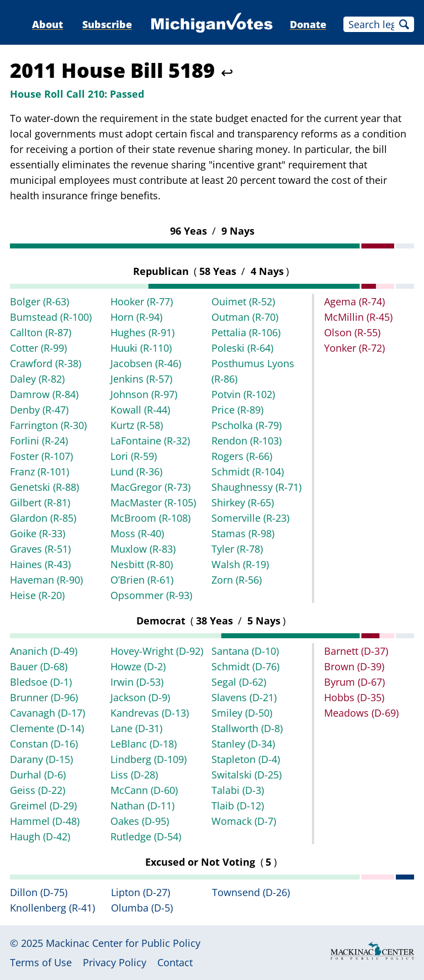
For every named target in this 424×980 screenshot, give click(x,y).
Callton (41, 332)
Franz (39, 472)
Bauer (39, 666)
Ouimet (243, 301)
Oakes (140, 821)
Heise (37, 595)
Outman (245, 317)
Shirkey (243, 502)
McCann (144, 790)
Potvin (243, 394)
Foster (41, 456)
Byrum (354, 682)
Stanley (243, 744)
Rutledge (146, 836)
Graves (40, 549)
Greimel (43, 806)
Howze (138, 666)
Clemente (47, 728)
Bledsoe (41, 682)
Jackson (140, 697)
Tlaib (238, 806)
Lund (136, 472)
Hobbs (354, 697)
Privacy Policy (115, 962)
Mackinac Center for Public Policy (123, 943)
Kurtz (137, 425)
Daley (37, 379)
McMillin (358, 317)
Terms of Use (41, 962)
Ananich (44, 651)
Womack (244, 821)
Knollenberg (52, 908)
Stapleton (246, 759)
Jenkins (141, 379)
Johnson (144, 394)
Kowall (140, 410)
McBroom (150, 518)
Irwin (137, 682)
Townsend (251, 892)
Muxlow (143, 549)
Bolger (39, 301)
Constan (44, 744)
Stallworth (247, 728)
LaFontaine (150, 441)
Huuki (141, 348)
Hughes (142, 332)
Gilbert (40, 502)
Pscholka (247, 425)
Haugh (40, 836)
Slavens (244, 697)
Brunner (44, 697)
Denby (39, 410)
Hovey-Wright (157, 651)
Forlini (39, 441)
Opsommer (151, 595)
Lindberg (149, 759)
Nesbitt (142, 564)
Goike (38, 533)
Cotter (38, 348)
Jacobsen (146, 363)
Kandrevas (150, 713)
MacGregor (150, 487)
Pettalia (246, 332)
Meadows (361, 713)
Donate (308, 24)
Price (237, 410)
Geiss (38, 790)
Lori (134, 456)
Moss (137, 533)
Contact (175, 962)
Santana (245, 651)
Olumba (142, 908)
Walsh (240, 564)
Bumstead (51, 317)
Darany (41, 759)
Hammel (45, 821)
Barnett (356, 651)
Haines (40, 564)
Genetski (44, 487)
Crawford (46, 363)
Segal (239, 682)
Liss (134, 775)
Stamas (243, 533)
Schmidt (248, 472)
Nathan (142, 806)
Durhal (38, 775)
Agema (354, 301)
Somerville (250, 518)
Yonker (354, 348)
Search (404, 24)
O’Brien (142, 580)
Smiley (242, 713)
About (47, 24)
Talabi (238, 790)
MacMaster (153, 502)
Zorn (237, 580)
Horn (136, 317)
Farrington (48, 425)
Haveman (46, 580)
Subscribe (107, 24)
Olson (352, 332)
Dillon (39, 892)
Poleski (242, 348)
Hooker (142, 301)
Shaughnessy (256, 487)
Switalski (247, 775)
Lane (136, 728)
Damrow (44, 394)
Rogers (242, 456)
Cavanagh (47, 713)
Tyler (237, 549)
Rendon (247, 441)
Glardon (43, 518)
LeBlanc (144, 744)
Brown (354, 666)
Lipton (141, 892)
